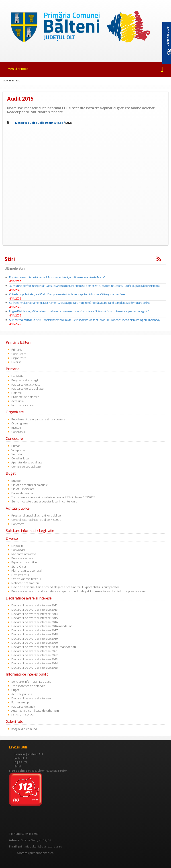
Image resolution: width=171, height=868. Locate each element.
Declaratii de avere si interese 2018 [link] (35, 634)
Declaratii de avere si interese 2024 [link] (35, 663)
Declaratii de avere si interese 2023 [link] (35, 659)
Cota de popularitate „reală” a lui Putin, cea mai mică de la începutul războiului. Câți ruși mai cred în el (67, 294)
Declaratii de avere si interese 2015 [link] (35, 618)
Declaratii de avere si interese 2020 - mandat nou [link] (44, 647)
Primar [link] (16, 446)
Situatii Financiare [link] (23, 489)
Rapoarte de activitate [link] (26, 384)
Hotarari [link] (17, 393)
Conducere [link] (19, 354)
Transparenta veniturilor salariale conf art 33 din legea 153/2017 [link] (53, 497)
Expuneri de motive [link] (24, 562)
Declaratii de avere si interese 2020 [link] (35, 643)
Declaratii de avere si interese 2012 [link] (35, 605)
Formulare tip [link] (20, 702)
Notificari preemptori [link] (25, 583)
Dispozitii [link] (17, 546)
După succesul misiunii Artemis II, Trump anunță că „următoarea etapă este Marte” (57, 277)
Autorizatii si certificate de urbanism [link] (35, 711)
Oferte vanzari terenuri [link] (27, 579)
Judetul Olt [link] (21, 758)
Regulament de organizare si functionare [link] (38, 419)
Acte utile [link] (18, 401)
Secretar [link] (17, 454)
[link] (85, 28)
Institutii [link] (16, 428)
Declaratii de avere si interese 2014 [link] (35, 614)
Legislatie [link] (17, 376)
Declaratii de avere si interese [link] (31, 698)
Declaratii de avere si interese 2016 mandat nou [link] (43, 626)
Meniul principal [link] (18, 69)
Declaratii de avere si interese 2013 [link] (35, 610)
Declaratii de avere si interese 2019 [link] (35, 639)
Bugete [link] (16, 481)
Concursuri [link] (19, 432)
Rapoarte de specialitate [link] (27, 389)
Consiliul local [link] (20, 458)
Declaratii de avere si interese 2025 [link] (35, 668)
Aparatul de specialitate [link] (27, 462)
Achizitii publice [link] (22, 694)
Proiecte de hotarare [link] (25, 397)
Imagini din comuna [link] (24, 729)
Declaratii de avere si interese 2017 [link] (35, 630)
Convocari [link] (18, 550)
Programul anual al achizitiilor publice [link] (36, 515)
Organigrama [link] (20, 423)
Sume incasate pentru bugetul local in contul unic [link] (44, 501)
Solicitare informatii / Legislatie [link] (31, 682)
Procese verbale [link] (22, 558)
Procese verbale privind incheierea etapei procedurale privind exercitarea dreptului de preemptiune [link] (78, 591)
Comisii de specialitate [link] (26, 467)
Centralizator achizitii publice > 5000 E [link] (36, 520)
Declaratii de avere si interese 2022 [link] (35, 655)
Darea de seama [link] (22, 493)
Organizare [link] (19, 358)
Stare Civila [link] (19, 566)
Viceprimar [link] (19, 450)
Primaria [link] (17, 349)
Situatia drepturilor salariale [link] (30, 485)
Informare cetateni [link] (24, 405)
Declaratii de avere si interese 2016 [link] (35, 622)
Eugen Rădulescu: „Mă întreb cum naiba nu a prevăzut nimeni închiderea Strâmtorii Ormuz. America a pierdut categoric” (79, 311)
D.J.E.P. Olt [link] (21, 762)
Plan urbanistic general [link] (26, 570)
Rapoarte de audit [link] (23, 707)
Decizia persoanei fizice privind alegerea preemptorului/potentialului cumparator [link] (65, 587)
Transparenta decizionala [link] (28, 686)
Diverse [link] (16, 362)
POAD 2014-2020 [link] (22, 715)
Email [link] (18, 766)
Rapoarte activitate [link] (24, 554)
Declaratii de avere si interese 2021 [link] (35, 651)
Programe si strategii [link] (25, 380)
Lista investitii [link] (20, 575)
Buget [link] (15, 690)
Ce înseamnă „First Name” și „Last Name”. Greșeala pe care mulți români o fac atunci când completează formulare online (80, 303)
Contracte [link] (18, 524)
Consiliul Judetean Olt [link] (29, 754)
